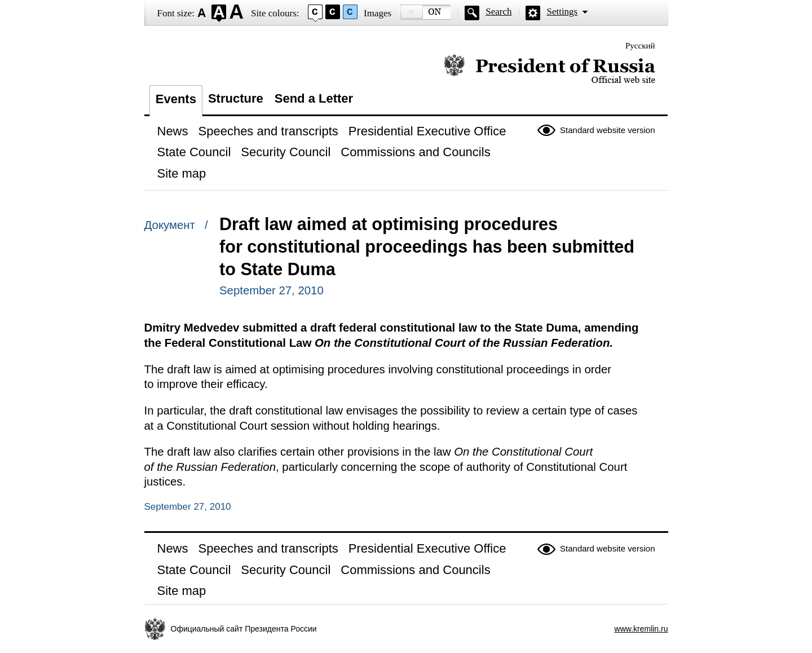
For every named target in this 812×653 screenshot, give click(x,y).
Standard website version (607, 130)
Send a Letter (314, 98)
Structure (236, 98)
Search (498, 12)
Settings (562, 12)
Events (176, 99)
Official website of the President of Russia (550, 69)
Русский (640, 46)
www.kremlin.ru (641, 629)
